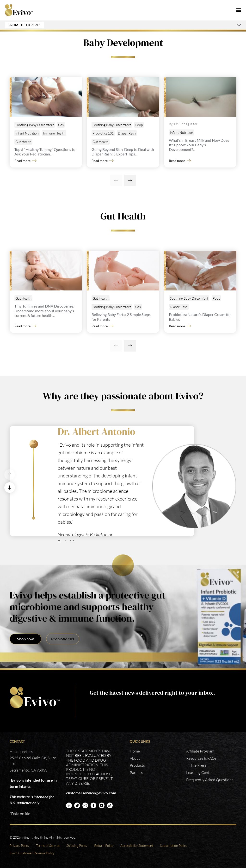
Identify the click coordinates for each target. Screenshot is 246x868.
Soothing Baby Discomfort (35, 125)
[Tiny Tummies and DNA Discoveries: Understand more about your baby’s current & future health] (47, 271)
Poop (139, 125)
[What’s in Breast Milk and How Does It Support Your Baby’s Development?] (201, 97)
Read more (22, 161)
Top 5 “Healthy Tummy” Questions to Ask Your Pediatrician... (45, 152)
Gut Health (23, 142)
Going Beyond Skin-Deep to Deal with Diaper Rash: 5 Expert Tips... (123, 152)
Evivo (19, 10)
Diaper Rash (127, 133)
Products (137, 765)
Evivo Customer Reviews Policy (32, 853)
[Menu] (239, 10)
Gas (61, 125)
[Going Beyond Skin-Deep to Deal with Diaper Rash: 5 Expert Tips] (124, 97)
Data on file (21, 814)
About (135, 758)
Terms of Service (48, 845)
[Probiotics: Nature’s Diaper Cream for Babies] (201, 271)
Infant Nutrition (27, 133)
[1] (34, 444)
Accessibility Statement (137, 845)
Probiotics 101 (103, 133)
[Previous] (116, 180)
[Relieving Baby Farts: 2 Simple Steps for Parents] (124, 271)
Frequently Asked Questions (210, 780)
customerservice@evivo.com (91, 793)
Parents (136, 772)
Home (135, 751)
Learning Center (200, 772)
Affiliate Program (200, 751)
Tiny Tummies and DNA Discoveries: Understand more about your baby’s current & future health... (44, 311)
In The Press (196, 765)
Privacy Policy (19, 845)
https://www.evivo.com (35, 698)
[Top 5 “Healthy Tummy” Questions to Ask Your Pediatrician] (47, 97)
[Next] (130, 180)
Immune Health (54, 133)
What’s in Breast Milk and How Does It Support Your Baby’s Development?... (199, 145)
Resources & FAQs (201, 758)
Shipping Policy (77, 845)
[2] (34, 518)
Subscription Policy (174, 845)
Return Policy (104, 845)
